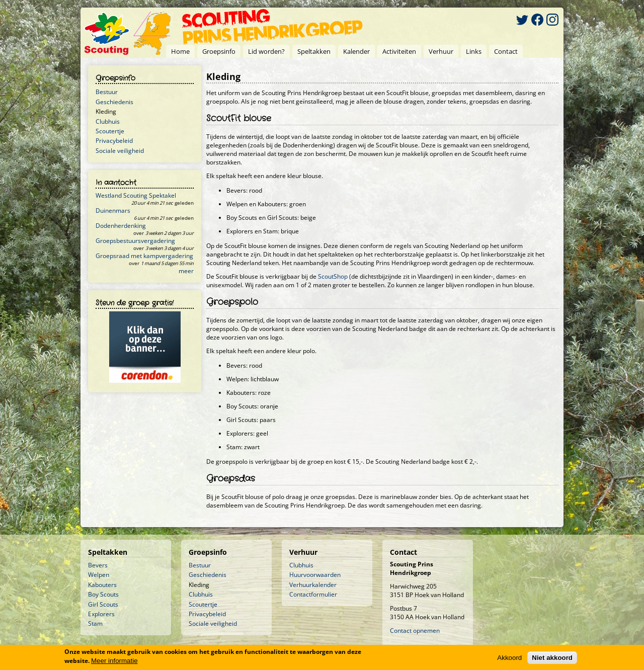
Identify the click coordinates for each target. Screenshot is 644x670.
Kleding (106, 111)
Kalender (356, 51)
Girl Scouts (103, 604)
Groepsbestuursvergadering (135, 241)
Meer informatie (114, 661)
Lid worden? (266, 51)
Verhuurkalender (313, 585)
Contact (506, 51)
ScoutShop (333, 276)
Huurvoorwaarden (315, 575)
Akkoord (509, 658)
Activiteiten (399, 51)
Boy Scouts (103, 594)
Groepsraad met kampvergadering (144, 256)
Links (474, 51)
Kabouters (102, 585)
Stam (95, 623)
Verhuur (441, 51)
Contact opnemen (415, 631)
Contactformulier (313, 594)
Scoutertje (110, 131)
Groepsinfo (219, 51)
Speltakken (314, 51)
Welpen (99, 575)
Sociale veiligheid (120, 151)
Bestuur (107, 92)
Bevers (98, 565)
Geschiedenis (114, 102)
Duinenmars (113, 211)
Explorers (101, 614)
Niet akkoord (552, 658)
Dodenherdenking (121, 226)
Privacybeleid (114, 141)
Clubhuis (108, 121)
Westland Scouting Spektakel (136, 195)
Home (180, 51)
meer (186, 271)
